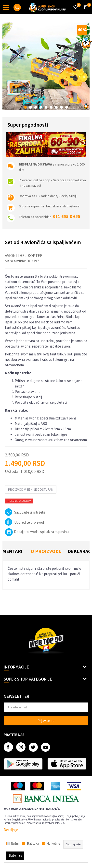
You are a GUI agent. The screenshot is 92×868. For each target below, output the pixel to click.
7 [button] (56, 107)
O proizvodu (46, 551)
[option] (46, 66)
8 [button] (61, 107)
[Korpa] (85, 12)
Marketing (53, 844)
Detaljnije (11, 830)
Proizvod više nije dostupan (31, 489)
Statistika (33, 844)
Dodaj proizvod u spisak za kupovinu (37, 532)
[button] (17, 7)
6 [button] (51, 107)
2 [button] (31, 107)
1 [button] (25, 107)
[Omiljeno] (75, 4)
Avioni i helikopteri (24, 255)
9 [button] (67, 107)
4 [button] (41, 107)
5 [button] (46, 107)
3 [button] (36, 107)
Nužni (15, 844)
